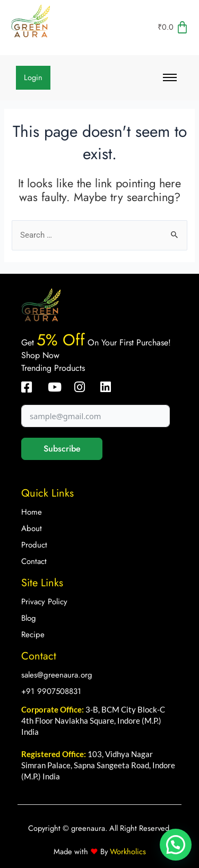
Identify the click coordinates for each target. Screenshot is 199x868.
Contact (34, 561)
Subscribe (62, 449)
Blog (29, 618)
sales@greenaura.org (57, 675)
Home (32, 512)
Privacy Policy (44, 602)
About (32, 528)
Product (34, 545)
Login (33, 77)
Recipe (33, 635)
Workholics (127, 851)
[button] (176, 845)
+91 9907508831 (51, 691)
